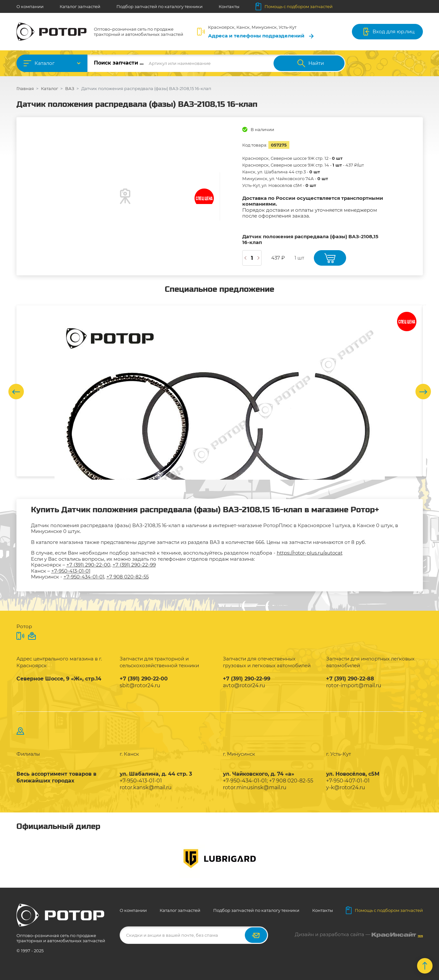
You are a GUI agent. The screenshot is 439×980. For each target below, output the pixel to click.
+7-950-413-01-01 (71, 571)
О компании (30, 6)
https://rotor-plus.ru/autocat (310, 553)
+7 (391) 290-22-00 (88, 565)
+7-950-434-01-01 (84, 577)
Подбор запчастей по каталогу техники (160, 6)
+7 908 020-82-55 (128, 577)
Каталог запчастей (80, 6)
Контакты (229, 6)
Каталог (45, 63)
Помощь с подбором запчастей (294, 6)
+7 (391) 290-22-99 (134, 565)
